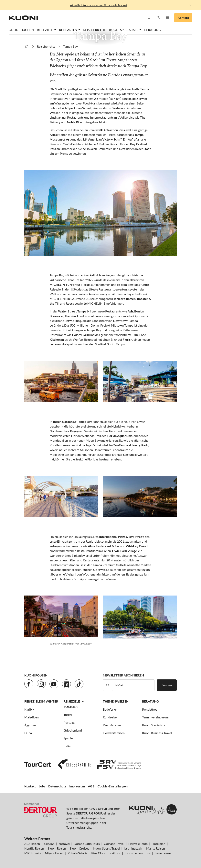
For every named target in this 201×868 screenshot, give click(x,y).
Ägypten (30, 725)
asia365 (49, 844)
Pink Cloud (99, 853)
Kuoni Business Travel (157, 733)
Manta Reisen (156, 848)
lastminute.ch (133, 848)
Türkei (68, 715)
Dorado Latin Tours (87, 844)
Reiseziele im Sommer (74, 704)
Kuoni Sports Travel (106, 848)
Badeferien (110, 709)
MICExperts (33, 853)
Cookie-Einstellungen (113, 786)
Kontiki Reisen (34, 848)
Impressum (77, 786)
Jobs (42, 786)
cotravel (64, 844)
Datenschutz (57, 786)
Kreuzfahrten (112, 725)
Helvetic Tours (138, 844)
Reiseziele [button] (45, 30)
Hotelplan (159, 844)
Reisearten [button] (68, 30)
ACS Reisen (32, 844)
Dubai (28, 733)
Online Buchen (21, 30)
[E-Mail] (133, 685)
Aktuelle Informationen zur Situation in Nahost (99, 5)
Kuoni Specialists (154, 725)
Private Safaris (77, 853)
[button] (158, 18)
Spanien (69, 738)
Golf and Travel (114, 844)
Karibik (29, 709)
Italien (68, 746)
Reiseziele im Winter (41, 701)
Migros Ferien (54, 853)
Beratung (153, 30)
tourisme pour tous (138, 853)
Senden (167, 685)
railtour (115, 853)
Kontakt (183, 18)
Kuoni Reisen (57, 848)
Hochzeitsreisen (114, 733)
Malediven (32, 717)
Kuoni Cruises (80, 848)
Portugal (69, 722)
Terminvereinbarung (156, 717)
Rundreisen (111, 717)
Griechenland (73, 730)
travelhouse (163, 853)
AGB (91, 786)
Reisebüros (150, 709)
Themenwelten (116, 701)
